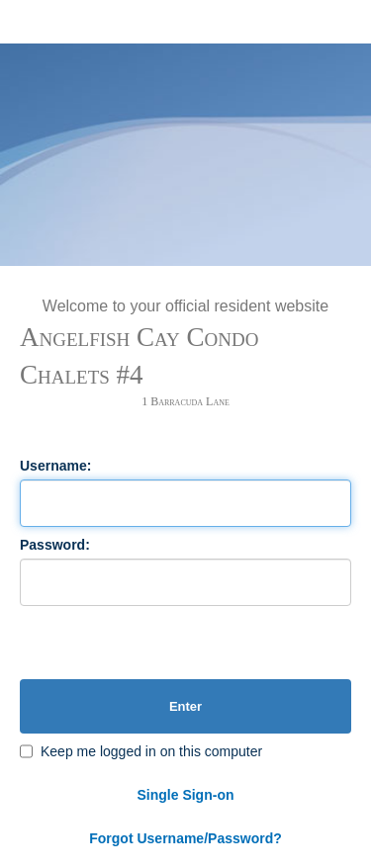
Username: (55, 466)
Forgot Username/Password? (185, 838)
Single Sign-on (186, 795)
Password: (55, 545)
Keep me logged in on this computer (151, 751)
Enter (185, 706)
